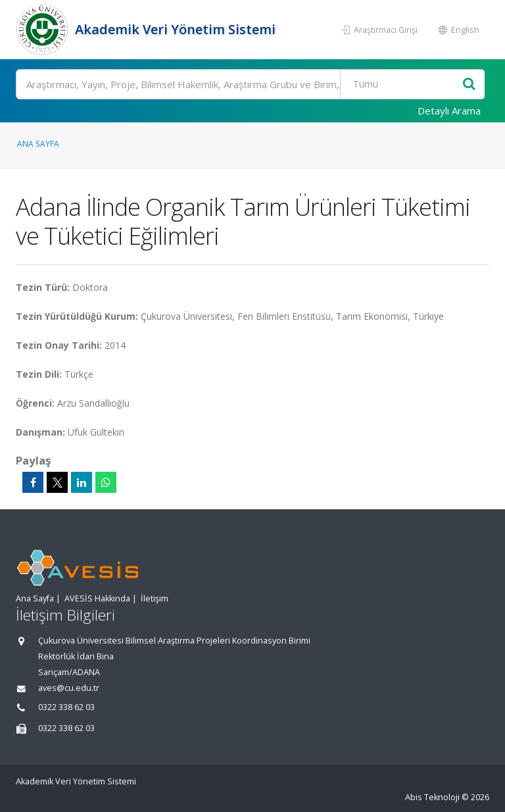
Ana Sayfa (38, 143)
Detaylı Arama (449, 111)
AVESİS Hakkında (97, 598)
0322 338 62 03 (66, 707)
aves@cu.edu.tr (69, 688)
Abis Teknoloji (432, 797)
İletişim (155, 598)
